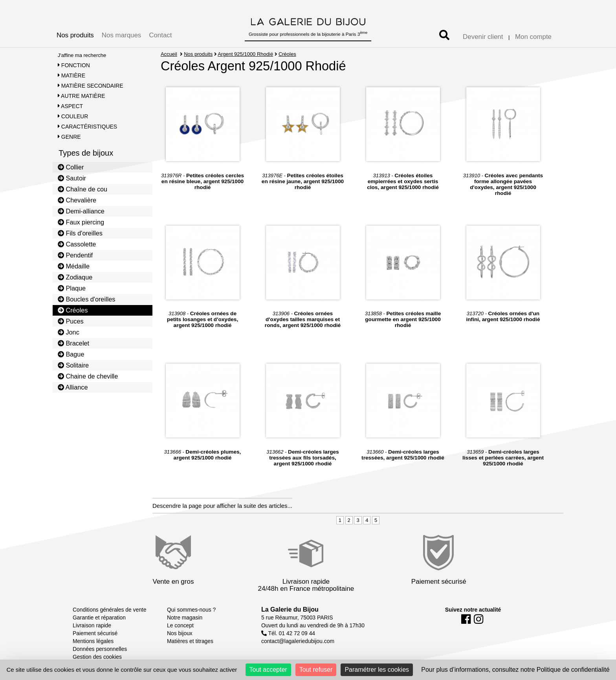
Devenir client (483, 37)
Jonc (69, 332)
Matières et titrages (190, 641)
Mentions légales (93, 641)
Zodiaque (75, 277)
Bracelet (73, 343)
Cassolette (77, 244)
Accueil (169, 54)
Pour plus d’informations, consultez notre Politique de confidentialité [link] (515, 670)
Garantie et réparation (99, 618)
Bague (71, 354)
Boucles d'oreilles (87, 299)
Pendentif (75, 255)
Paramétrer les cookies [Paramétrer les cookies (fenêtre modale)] (377, 670)
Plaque (72, 288)
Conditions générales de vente (109, 610)
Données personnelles (100, 649)
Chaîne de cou (82, 189)
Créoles (73, 310)
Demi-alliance (81, 211)
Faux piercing (81, 222)
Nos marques (121, 35)
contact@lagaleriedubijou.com (298, 641)
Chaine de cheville (88, 376)
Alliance (73, 387)
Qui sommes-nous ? (191, 610)
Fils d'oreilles (80, 233)
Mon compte (533, 37)
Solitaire (73, 365)
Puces (71, 321)
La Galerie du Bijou (290, 609)
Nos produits (75, 35)
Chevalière (77, 200)
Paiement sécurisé (95, 633)
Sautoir (72, 178)
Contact (160, 35)
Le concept (180, 625)
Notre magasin (185, 618)
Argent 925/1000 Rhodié (246, 54)
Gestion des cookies (97, 657)
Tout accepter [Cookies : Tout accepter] (268, 670)
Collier (71, 167)
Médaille (74, 266)
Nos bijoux (180, 633)
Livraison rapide (92, 625)
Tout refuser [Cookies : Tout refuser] (316, 670)
